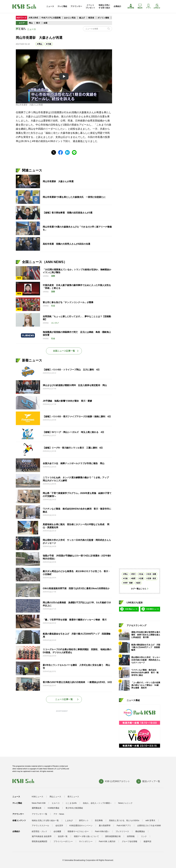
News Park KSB (39, 803)
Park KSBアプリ (124, 826)
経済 (139, 583)
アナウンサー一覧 (39, 814)
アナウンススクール (40, 826)
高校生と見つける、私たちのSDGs (124, 820)
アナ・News (59, 814)
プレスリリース (122, 831)
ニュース (50, 6)
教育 (134, 578)
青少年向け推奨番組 (74, 808)
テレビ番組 (62, 6)
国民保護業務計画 (113, 836)
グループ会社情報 (130, 841)
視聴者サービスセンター (78, 831)
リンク (144, 836)
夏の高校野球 (105, 826)
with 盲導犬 (150, 820)
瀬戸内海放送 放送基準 (42, 836)
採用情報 (131, 6)
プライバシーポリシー (63, 841)
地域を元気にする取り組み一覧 (45, 820)
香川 (38, 23)
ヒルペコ (56, 803)
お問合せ (157, 6)
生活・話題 (152, 574)
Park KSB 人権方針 (107, 841)
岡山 (31, 23)
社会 (142, 574)
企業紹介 (117, 6)
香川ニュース (73, 797)
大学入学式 (33, 18)
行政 (49, 44)
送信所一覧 (63, 836)
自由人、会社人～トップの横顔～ (97, 803)
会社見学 (59, 826)
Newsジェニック (125, 803)
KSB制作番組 (53, 808)
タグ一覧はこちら (139, 589)
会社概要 (57, 831)
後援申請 (147, 841)
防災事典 (99, 820)
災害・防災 (152, 578)
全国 (45, 23)
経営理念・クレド (39, 831)
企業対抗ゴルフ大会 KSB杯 (149, 826)
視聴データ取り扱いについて (86, 836)
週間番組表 (37, 808)
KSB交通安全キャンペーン (81, 826)
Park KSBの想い (102, 831)
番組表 (140, 6)
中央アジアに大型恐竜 (51, 18)
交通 (142, 578)
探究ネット (84, 820)
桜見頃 (91, 18)
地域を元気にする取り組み (104, 6)
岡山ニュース (55, 797)
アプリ (148, 6)
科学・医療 (128, 583)
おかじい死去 (70, 18)
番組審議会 (140, 831)
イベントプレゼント (90, 6)
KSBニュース (38, 797)
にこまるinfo (71, 803)
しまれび (69, 820)
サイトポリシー (86, 841)
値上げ (82, 18)
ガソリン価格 (104, 18)
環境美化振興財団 (39, 841)
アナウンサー (76, 6)
